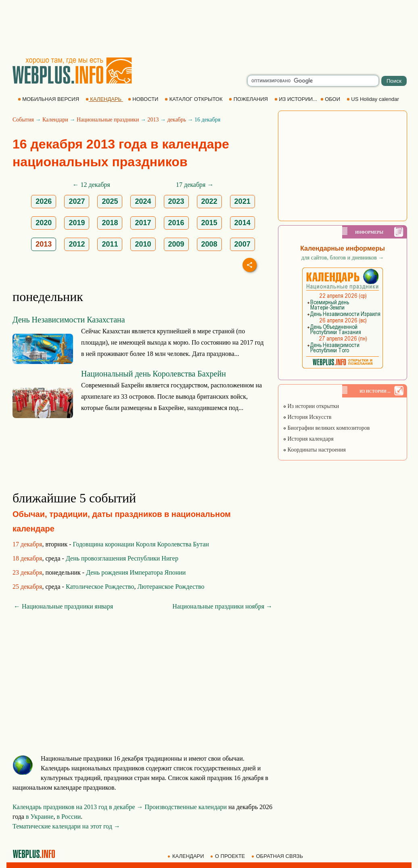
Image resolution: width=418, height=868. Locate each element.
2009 (176, 244)
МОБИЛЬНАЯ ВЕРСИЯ (49, 99)
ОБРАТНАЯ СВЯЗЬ (278, 856)
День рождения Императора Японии (136, 572)
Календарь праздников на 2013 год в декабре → (78, 807)
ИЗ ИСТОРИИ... (297, 99)
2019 (77, 223)
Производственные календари (186, 807)
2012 (77, 244)
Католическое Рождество (100, 587)
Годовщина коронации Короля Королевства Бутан (141, 544)
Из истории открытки (311, 406)
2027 (77, 201)
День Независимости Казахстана (69, 320)
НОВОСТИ (144, 99)
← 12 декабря (91, 185)
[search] (313, 81)
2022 (209, 201)
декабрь (177, 120)
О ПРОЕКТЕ (228, 856)
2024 (143, 201)
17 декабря (27, 544)
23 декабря (27, 572)
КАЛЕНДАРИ (186, 856)
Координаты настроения (314, 450)
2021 (242, 201)
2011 (110, 244)
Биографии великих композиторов (326, 428)
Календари (55, 120)
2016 (176, 223)
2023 (176, 201)
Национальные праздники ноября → (222, 606)
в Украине (40, 817)
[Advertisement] (209, 28)
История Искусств (307, 417)
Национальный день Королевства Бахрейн (154, 374)
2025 (110, 201)
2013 (153, 120)
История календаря (308, 439)
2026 (44, 201)
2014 (242, 223)
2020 (44, 223)
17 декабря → (195, 185)
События (23, 120)
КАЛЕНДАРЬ (104, 99)
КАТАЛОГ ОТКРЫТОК (194, 99)
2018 (110, 223)
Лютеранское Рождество (171, 587)
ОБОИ (331, 99)
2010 (143, 244)
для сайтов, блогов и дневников (343, 258)
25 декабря (27, 587)
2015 (209, 223)
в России (69, 817)
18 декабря (27, 558)
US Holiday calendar (374, 99)
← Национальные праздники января (63, 606)
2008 (209, 244)
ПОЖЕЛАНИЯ (249, 99)
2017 (143, 223)
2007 (242, 244)
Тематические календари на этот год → (66, 826)
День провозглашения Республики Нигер (122, 558)
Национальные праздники (108, 120)
